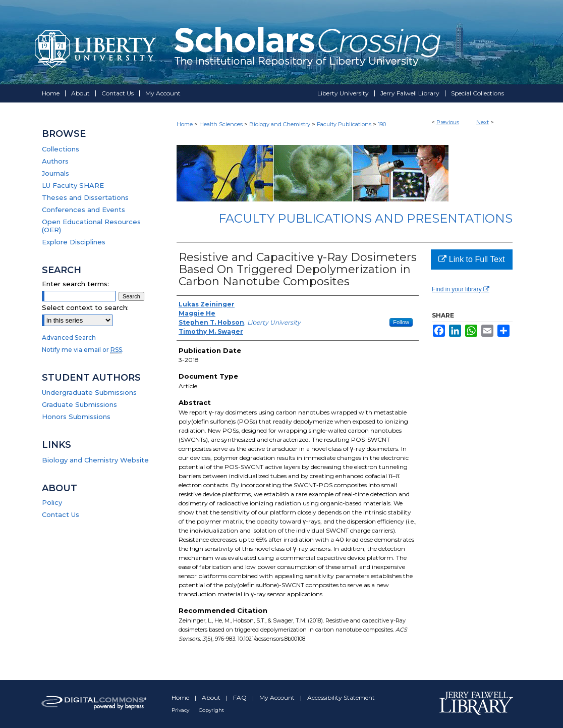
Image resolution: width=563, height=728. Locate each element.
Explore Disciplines (74, 242)
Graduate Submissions (79, 404)
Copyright (211, 710)
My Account (278, 697)
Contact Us (61, 514)
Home (185, 124)
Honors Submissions (76, 417)
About (212, 697)
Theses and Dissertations (85, 197)
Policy (52, 502)
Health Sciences (221, 124)
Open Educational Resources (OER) (91, 226)
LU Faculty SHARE (73, 185)
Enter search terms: (75, 284)
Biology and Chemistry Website (95, 460)
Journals (55, 173)
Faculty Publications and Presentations (365, 218)
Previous (448, 122)
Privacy (181, 710)
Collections (61, 149)
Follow (401, 322)
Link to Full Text (471, 259)
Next (483, 122)
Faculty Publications (344, 124)
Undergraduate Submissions (89, 392)
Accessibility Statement (341, 697)
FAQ (241, 697)
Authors (55, 161)
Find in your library (461, 289)
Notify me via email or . (83, 350)
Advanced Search (69, 337)
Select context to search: (85, 307)
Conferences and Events (83, 210)
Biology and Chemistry (280, 124)
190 (382, 124)
